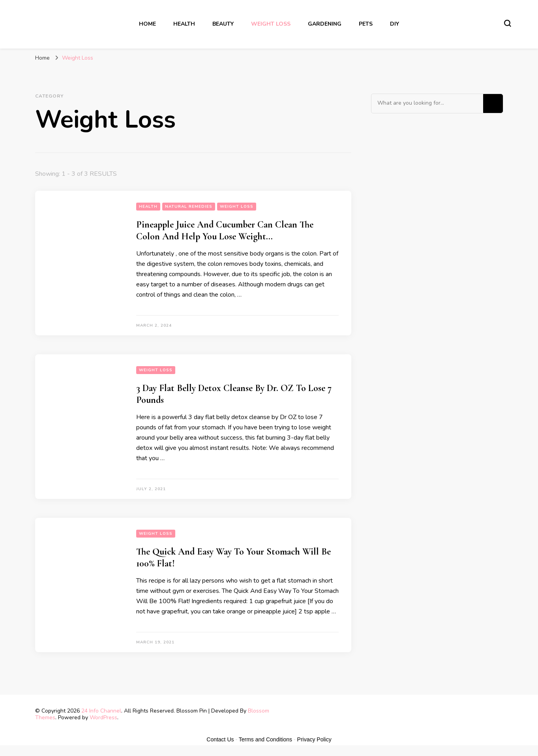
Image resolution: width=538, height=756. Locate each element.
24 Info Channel (101, 711)
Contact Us (220, 739)
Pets (366, 24)
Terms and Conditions (265, 739)
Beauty (223, 24)
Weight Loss (271, 24)
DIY (395, 24)
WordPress (103, 717)
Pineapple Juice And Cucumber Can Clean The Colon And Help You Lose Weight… (225, 230)
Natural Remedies (189, 207)
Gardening (325, 24)
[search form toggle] (508, 23)
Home (147, 24)
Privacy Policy (314, 739)
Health (184, 24)
